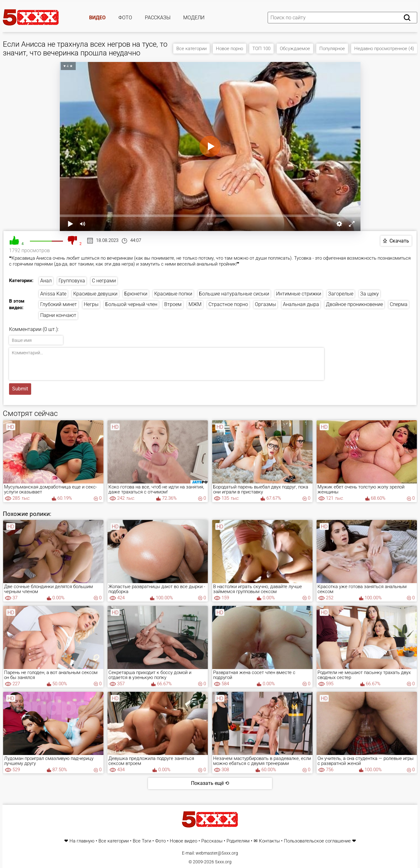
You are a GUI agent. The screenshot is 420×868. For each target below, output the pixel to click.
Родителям (238, 841)
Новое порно (229, 49)
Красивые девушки (95, 294)
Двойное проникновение (354, 304)
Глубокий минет (59, 304)
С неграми (104, 281)
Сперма (399, 304)
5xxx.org (223, 862)
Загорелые (341, 294)
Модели (194, 18)
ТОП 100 (261, 49)
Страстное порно (228, 304)
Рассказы (158, 18)
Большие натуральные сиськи (234, 294)
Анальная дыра (301, 304)
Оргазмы (265, 304)
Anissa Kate (53, 294)
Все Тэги (142, 841)
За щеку (370, 294)
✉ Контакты (267, 841)
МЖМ (195, 304)
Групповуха (72, 281)
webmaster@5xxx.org (217, 853)
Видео (97, 18)
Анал (46, 281)
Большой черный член (131, 304)
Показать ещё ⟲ (210, 783)
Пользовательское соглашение (317, 841)
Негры (91, 304)
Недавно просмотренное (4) (384, 49)
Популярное (332, 49)
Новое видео (184, 841)
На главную (82, 841)
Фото (125, 18)
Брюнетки (136, 294)
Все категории (191, 49)
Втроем (173, 304)
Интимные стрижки (299, 294)
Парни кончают (58, 315)
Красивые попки (173, 294)
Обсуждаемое (295, 49)
